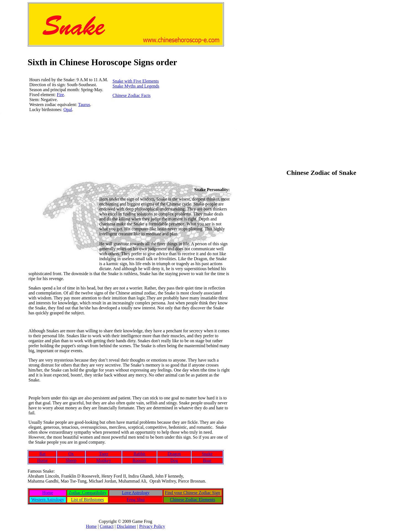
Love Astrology (136, 493)
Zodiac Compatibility (87, 493)
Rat (42, 454)
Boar (207, 460)
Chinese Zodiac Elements (193, 500)
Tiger (104, 454)
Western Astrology (48, 500)
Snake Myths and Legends (136, 86)
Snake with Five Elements (136, 81)
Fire (61, 95)
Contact (107, 526)
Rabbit (139, 454)
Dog (174, 460)
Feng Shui (136, 500)
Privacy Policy (152, 526)
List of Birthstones (87, 500)
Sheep (71, 460)
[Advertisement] (128, 151)
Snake (207, 454)
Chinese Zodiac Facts (132, 95)
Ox (71, 454)
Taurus (84, 105)
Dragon (174, 454)
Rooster (140, 460)
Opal (68, 110)
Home (48, 493)
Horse (42, 460)
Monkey (104, 460)
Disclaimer (126, 526)
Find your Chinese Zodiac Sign (193, 493)
